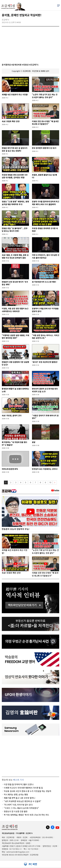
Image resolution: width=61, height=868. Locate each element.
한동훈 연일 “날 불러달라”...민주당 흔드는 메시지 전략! (15, 230)
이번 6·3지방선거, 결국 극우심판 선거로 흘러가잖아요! (46, 256)
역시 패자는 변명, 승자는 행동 (16, 794)
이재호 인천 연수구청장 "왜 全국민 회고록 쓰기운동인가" (45, 123)
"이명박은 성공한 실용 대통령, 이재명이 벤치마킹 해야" (15, 337)
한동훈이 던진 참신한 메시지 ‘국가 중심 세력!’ (15, 283)
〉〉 (55, 483)
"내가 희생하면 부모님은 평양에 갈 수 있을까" (23, 801)
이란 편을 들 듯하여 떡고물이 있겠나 (19, 784)
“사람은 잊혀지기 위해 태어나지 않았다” (45, 417)
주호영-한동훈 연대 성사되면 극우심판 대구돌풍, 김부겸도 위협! (15, 176)
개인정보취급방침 (8, 833)
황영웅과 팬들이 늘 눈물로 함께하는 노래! (15, 390)
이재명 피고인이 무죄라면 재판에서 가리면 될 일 (23, 788)
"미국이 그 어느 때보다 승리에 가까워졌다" (21, 808)
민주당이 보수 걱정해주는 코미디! (45, 469)
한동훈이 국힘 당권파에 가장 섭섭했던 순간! (15, 363)
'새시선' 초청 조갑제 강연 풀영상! (45, 362)
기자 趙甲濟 (20, 833)
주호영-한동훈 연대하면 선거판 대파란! (45, 230)
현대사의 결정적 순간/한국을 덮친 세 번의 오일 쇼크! (45, 390)
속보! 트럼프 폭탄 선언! (11, 121)
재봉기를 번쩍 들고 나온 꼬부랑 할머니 (20, 798)
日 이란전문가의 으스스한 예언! (44, 282)
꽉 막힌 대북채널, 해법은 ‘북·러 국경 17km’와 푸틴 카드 (26, 815)
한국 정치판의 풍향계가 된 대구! (44, 148)
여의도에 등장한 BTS (10, 469)
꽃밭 (34, 442)
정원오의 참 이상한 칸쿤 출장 (16, 811)
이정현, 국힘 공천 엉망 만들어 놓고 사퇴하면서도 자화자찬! (15, 310)
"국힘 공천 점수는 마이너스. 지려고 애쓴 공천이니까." (46, 337)
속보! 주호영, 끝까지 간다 (12, 415)
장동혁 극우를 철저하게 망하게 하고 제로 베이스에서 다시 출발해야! (46, 203)
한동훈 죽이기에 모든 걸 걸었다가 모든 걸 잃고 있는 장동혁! (15, 149)
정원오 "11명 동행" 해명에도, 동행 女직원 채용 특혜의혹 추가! (15, 203)
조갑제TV (29, 833)
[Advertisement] (30, 756)
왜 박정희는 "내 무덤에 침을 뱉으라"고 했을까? (15, 444)
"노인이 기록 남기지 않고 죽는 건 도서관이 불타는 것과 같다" (45, 96)
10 (50, 483)
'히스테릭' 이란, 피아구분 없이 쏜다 (18, 805)
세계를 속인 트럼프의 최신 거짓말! (15, 94)
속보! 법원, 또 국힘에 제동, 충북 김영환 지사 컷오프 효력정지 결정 (15, 256)
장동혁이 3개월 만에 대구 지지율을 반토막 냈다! (45, 310)
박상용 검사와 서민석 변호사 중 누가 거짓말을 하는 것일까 (27, 791)
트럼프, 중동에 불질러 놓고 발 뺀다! (44, 176)
